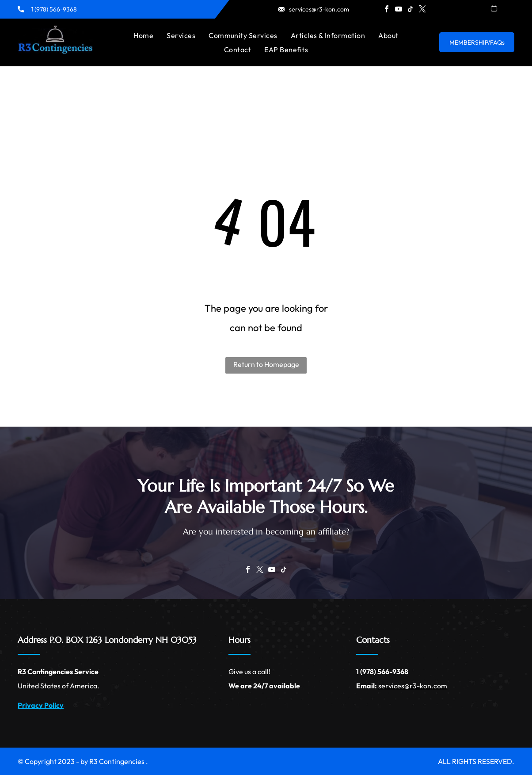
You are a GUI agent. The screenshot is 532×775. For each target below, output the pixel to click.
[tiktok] (410, 10)
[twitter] (422, 10)
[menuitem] (143, 35)
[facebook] (387, 10)
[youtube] (399, 10)
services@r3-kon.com (319, 9)
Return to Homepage (266, 364)
